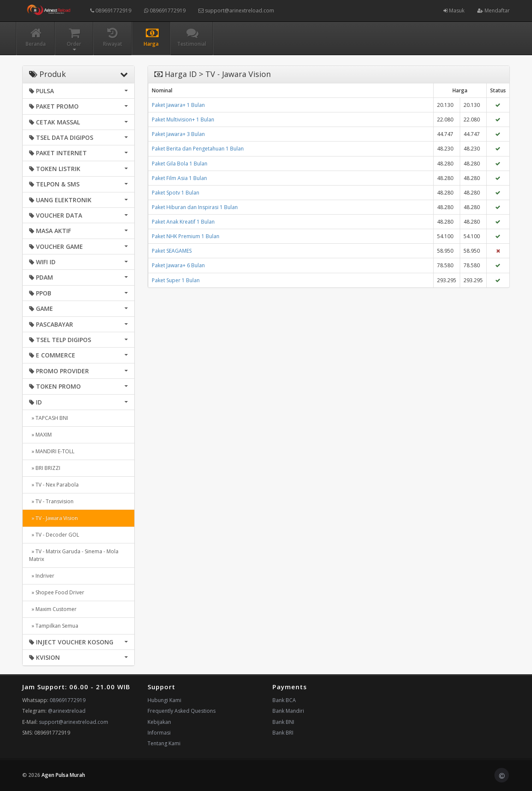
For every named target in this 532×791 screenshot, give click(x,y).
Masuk (454, 10)
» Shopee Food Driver (57, 592)
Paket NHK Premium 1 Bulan (186, 236)
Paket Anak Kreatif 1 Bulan (183, 222)
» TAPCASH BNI (49, 418)
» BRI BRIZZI (45, 468)
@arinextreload (67, 711)
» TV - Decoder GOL (54, 535)
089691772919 (111, 10)
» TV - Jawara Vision (53, 518)
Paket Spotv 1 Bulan (176, 193)
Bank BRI (283, 733)
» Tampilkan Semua (54, 626)
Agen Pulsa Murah (63, 775)
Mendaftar (494, 10)
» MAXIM (40, 435)
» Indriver (42, 576)
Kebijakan (159, 722)
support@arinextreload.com (236, 10)
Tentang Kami (164, 743)
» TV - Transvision (51, 501)
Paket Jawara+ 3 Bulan (178, 134)
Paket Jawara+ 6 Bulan (178, 265)
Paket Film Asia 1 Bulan (179, 178)
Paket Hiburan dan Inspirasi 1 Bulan (195, 207)
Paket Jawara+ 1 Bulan (178, 105)
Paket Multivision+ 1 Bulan (183, 120)
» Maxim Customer (53, 609)
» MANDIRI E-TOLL (52, 451)
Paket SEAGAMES (172, 251)
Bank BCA (284, 700)
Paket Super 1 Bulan (176, 280)
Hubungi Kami (164, 700)
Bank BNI (283, 722)
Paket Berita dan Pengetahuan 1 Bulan (198, 149)
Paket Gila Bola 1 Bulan (180, 164)
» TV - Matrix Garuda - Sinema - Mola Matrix (74, 555)
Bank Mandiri (288, 711)
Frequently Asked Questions (182, 711)
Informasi (159, 733)
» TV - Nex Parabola (54, 485)
